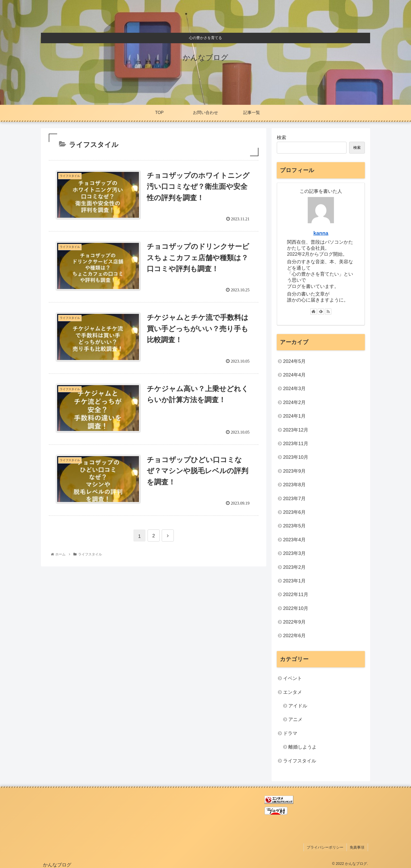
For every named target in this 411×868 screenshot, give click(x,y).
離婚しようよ (302, 747)
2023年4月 (294, 540)
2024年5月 (294, 361)
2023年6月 (294, 512)
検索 (282, 138)
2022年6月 (294, 636)
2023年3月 (294, 553)
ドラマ (290, 733)
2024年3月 (294, 389)
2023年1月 (294, 581)
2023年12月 (296, 430)
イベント (293, 678)
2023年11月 (296, 444)
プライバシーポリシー (327, 847)
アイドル (298, 706)
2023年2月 (294, 567)
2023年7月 (294, 499)
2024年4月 (294, 375)
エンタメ (293, 692)
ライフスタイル (300, 761)
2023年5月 (294, 526)
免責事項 (358, 847)
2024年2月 (294, 402)
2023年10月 (296, 457)
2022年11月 (296, 594)
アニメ (295, 719)
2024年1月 (294, 416)
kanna (321, 233)
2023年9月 (294, 471)
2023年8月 (294, 485)
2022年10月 (296, 608)
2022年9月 (294, 622)
